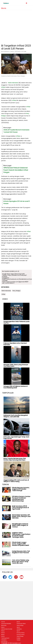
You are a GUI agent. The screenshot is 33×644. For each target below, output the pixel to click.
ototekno (19, 629)
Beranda (4, 625)
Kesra (3, 633)
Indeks (19, 638)
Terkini (19, 640)
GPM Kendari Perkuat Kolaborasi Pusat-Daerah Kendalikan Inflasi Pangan (16, 170)
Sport (18, 627)
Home (3, 622)
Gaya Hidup (20, 625)
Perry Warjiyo (16, 291)
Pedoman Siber (21, 624)
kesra (18, 622)
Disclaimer (4, 642)
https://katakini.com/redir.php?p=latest (14, 276)
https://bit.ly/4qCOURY (18, 274)
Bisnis (3, 635)
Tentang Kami (5, 638)
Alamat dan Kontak (7, 629)
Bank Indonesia (13, 83)
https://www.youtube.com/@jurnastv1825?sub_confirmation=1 (15, 282)
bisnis (3, 636)
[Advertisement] (16, 26)
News (3, 627)
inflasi (3, 87)
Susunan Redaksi (6, 624)
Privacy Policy (21, 633)
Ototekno (4, 640)
